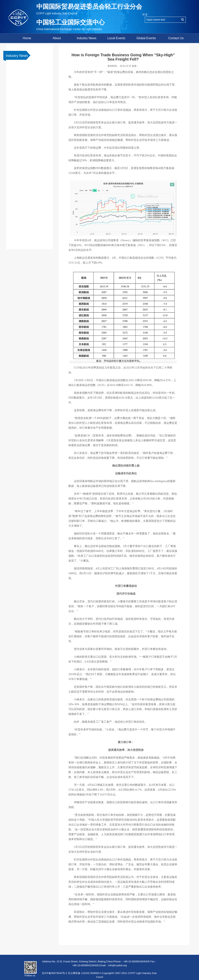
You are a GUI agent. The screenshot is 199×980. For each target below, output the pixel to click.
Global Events (146, 38)
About (57, 38)
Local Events (116, 38)
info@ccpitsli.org (118, 965)
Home (27, 38)
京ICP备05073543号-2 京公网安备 (61, 973)
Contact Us (176, 38)
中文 (145, 15)
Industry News (87, 38)
